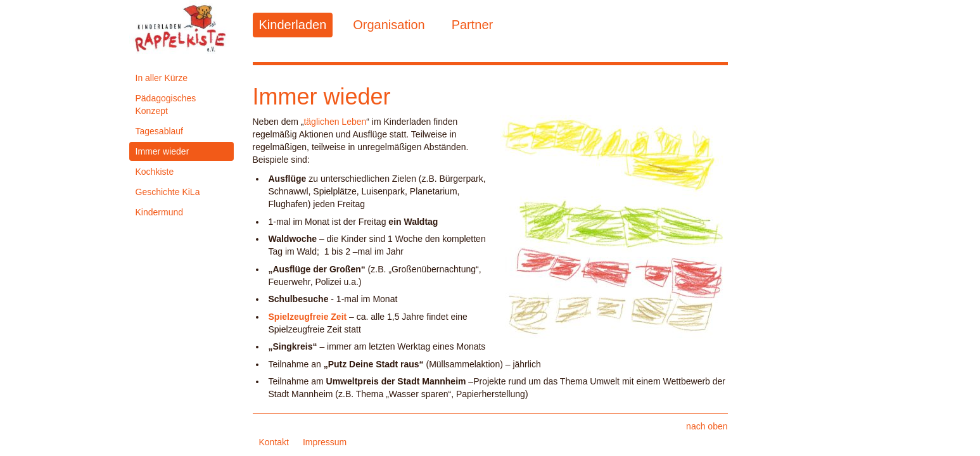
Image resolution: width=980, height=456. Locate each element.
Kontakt (274, 442)
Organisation (389, 25)
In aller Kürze (162, 78)
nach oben (707, 426)
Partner (473, 25)
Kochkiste (155, 172)
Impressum (325, 442)
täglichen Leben (335, 122)
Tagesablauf (160, 131)
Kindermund (160, 212)
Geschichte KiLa (168, 192)
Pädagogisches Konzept (166, 104)
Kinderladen (293, 25)
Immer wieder (162, 151)
